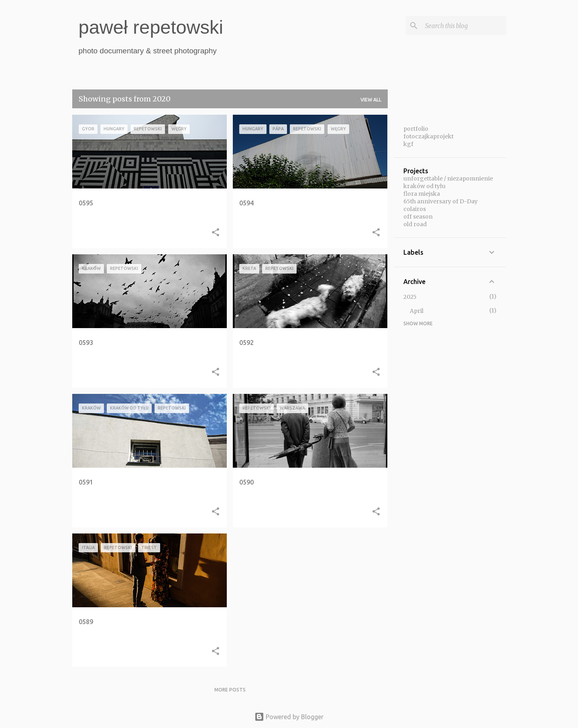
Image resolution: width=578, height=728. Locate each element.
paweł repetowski (151, 27)
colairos (415, 209)
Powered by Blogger (289, 717)
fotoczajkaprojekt (428, 136)
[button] (216, 233)
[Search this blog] (464, 26)
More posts (230, 690)
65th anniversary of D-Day (441, 201)
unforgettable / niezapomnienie (448, 178)
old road (415, 224)
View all (371, 100)
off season (418, 217)
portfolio (416, 129)
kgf (408, 144)
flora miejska (422, 194)
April (417, 311)
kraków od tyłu (424, 186)
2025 (410, 297)
